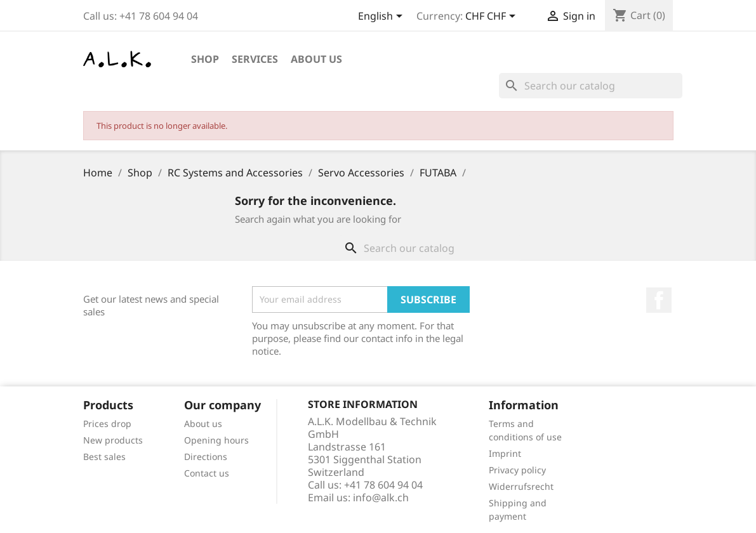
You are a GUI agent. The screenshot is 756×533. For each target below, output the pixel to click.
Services (255, 59)
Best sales (104, 457)
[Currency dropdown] (493, 17)
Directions (206, 457)
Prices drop (107, 424)
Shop (205, 59)
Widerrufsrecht (521, 486)
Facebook (659, 300)
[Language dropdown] (382, 17)
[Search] (591, 86)
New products (113, 440)
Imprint (505, 453)
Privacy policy (517, 470)
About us (316, 59)
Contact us (207, 473)
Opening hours (216, 440)
